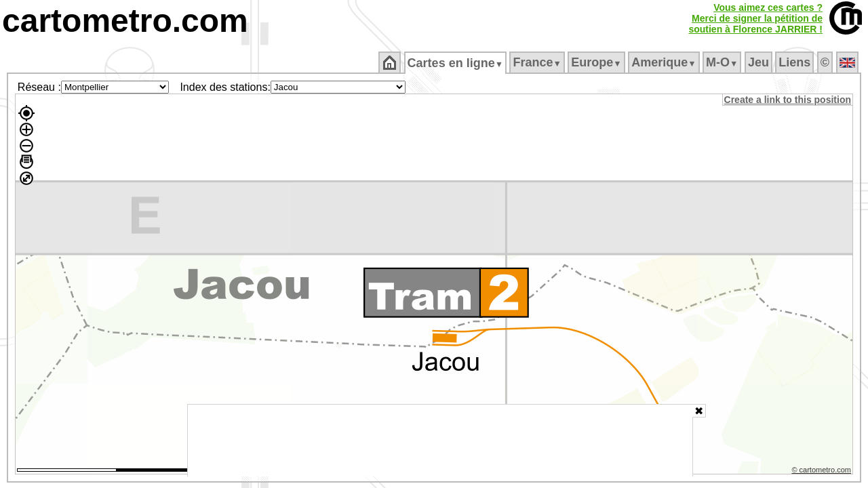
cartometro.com (125, 21)
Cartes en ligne (456, 63)
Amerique (665, 62)
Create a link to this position (788, 100)
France (538, 62)
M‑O (723, 62)
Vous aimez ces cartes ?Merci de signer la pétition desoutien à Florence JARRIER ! (755, 18)
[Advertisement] (440, 441)
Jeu (759, 62)
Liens (796, 62)
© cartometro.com (823, 472)
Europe (597, 62)
